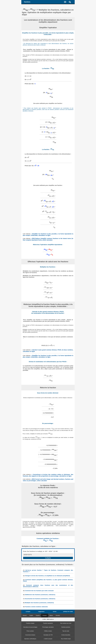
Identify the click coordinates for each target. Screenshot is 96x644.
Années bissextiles (66, 635)
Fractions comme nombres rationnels (36, 607)
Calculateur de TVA (48, 635)
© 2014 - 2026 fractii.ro (48, 619)
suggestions (41, 612)
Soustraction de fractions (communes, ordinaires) (40, 599)
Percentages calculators (48, 627)
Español (38, 615)
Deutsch (25, 615)
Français (45, 615)
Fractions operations (48, 623)
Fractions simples (30, 623)
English (31, 615)
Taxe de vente (66, 631)
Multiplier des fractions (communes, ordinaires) (39, 603)
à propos (28, 612)
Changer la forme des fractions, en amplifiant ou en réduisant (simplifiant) (47, 576)
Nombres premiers (66, 627)
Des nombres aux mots (66, 623)
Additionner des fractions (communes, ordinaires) (40, 595)
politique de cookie (68, 612)
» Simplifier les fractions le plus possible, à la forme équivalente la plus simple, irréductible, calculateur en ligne (48, 235)
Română (58, 615)
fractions (27, 2)
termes (55, 612)
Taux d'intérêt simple (66, 639)
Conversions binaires (30, 635)
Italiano (51, 615)
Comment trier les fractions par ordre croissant (39, 591)
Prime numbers (30, 631)
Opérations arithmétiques (30, 639)
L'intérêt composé (48, 639)
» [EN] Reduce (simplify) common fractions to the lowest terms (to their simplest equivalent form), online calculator (48, 239)
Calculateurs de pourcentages (30, 627)
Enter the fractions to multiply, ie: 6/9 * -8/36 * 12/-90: (40, 551)
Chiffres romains (48, 631)
